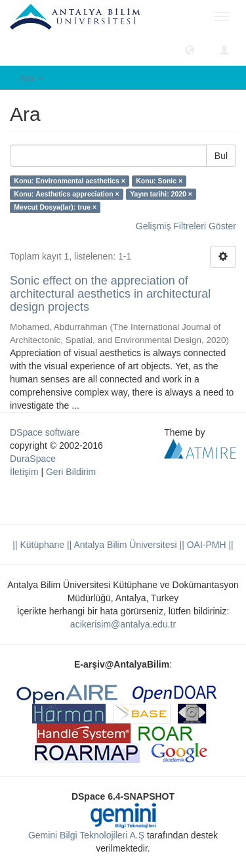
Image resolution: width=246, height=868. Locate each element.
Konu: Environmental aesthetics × (70, 181)
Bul (221, 156)
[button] (190, 49)
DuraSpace (33, 459)
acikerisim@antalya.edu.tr (123, 624)
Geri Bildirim (71, 472)
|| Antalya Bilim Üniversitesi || (124, 545)
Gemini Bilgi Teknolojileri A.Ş (86, 835)
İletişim (24, 472)
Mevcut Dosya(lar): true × (55, 207)
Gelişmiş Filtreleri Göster (186, 226)
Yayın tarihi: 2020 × (161, 194)
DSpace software (45, 432)
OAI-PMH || (209, 545)
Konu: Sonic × (159, 181)
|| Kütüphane (38, 545)
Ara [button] (31, 78)
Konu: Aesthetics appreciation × (66, 194)
